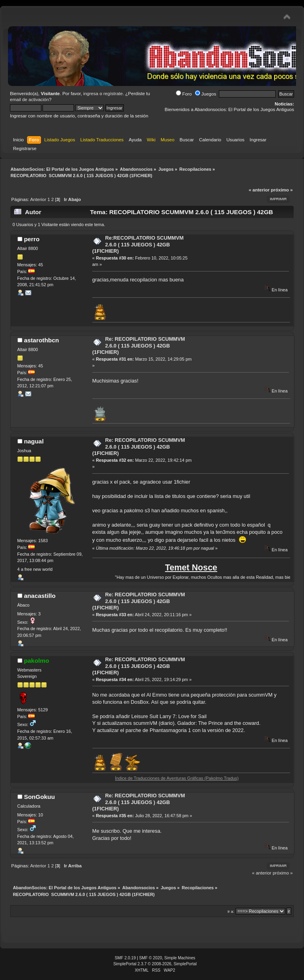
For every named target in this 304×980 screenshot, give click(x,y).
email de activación (29, 100)
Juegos (206, 94)
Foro (184, 94)
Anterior (38, 199)
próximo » (282, 190)
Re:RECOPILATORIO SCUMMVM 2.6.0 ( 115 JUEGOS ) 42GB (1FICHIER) (138, 244)
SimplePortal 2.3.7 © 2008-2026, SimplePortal (155, 964)
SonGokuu (39, 797)
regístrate (113, 94)
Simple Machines (180, 958)
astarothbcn (41, 340)
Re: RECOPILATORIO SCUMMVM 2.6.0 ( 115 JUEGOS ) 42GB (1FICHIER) (139, 346)
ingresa (91, 94)
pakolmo (36, 661)
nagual (34, 441)
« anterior (259, 190)
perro (32, 239)
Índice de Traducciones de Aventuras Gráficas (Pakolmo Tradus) (190, 778)
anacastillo (40, 596)
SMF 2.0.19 (125, 958)
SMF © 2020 (151, 958)
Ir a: (231, 911)
